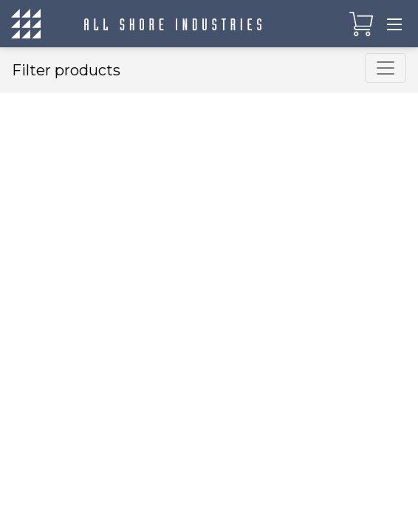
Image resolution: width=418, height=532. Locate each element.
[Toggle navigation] (394, 24)
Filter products (66, 70)
